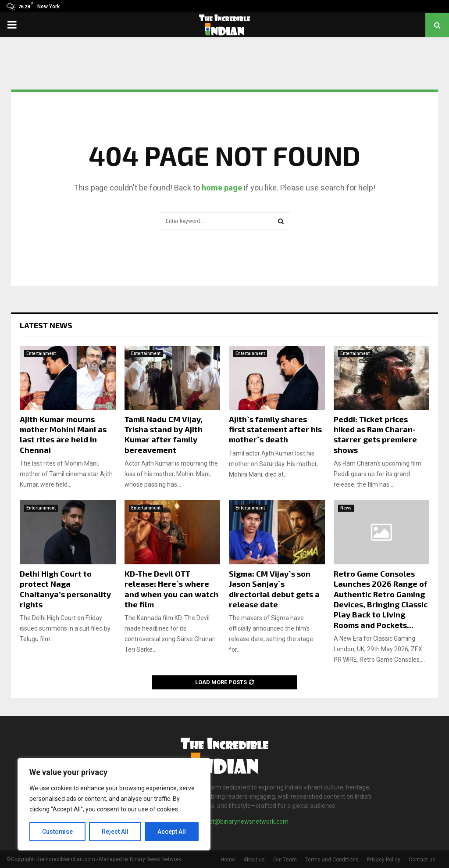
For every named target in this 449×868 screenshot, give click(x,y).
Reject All (116, 832)
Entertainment (41, 353)
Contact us (422, 860)
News (346, 508)
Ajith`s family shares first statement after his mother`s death (275, 429)
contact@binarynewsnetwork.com (241, 821)
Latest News (46, 325)
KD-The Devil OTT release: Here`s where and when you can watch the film (171, 589)
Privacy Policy (384, 860)
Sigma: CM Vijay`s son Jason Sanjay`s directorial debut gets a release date (274, 589)
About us (254, 860)
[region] (114, 804)
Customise (58, 832)
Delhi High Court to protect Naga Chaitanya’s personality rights (65, 589)
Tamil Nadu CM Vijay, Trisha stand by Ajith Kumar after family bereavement (164, 434)
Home (228, 860)
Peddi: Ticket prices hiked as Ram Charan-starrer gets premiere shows (375, 434)
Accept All (172, 832)
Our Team (285, 860)
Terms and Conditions (332, 860)
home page (222, 188)
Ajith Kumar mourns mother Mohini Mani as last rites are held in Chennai (63, 434)
